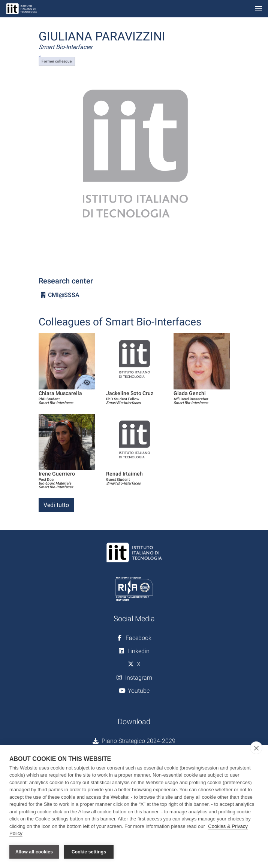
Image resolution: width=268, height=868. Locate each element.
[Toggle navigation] (259, 9)
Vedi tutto (56, 505)
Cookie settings (89, 852)
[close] (256, 748)
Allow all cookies (34, 852)
